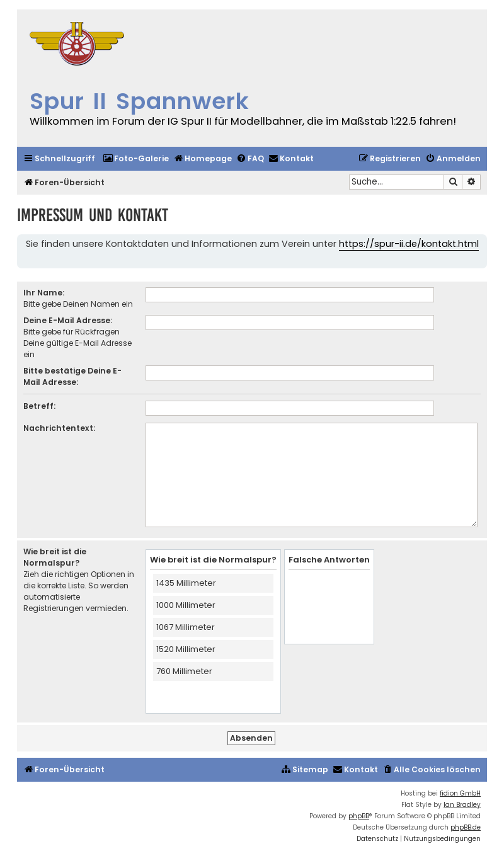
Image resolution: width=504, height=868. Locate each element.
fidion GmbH (460, 793)
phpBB (359, 816)
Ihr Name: (44, 293)
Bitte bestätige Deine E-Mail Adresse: (72, 376)
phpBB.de (466, 827)
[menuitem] (136, 159)
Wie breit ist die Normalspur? (55, 557)
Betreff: (39, 406)
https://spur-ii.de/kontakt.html (409, 244)
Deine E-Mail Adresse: (68, 320)
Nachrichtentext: (59, 428)
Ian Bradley (462, 805)
